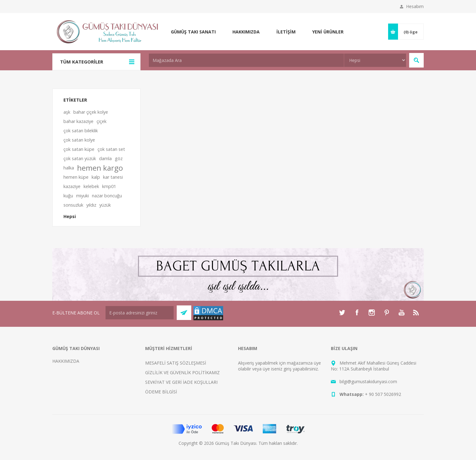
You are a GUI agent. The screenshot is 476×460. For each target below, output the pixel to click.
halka (69, 168)
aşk (67, 112)
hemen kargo (100, 168)
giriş (288, 369)
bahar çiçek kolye (91, 112)
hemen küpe (76, 177)
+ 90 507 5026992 (383, 394)
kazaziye (72, 186)
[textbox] (246, 60)
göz (119, 158)
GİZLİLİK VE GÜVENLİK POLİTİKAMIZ (182, 372)
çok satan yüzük (80, 158)
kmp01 (109, 186)
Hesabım (415, 6)
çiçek (102, 121)
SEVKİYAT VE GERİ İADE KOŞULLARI (181, 382)
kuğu (68, 196)
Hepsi (70, 216)
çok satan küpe (79, 149)
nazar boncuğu (107, 196)
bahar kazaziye (78, 121)
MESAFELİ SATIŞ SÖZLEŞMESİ (176, 363)
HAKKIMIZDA (66, 361)
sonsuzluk (73, 205)
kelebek (91, 186)
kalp (96, 177)
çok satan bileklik (81, 131)
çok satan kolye (79, 140)
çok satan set (111, 149)
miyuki (82, 196)
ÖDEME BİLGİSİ (161, 392)
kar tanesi (113, 177)
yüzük (105, 205)
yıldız (91, 205)
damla (105, 158)
